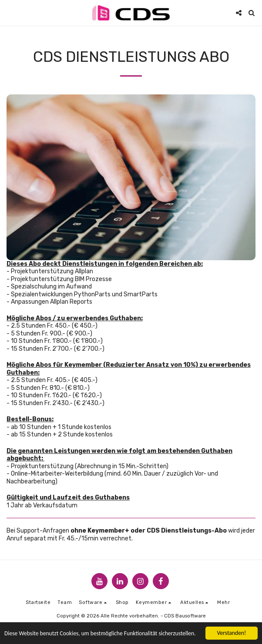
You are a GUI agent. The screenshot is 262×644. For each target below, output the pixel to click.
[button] (10, 13)
